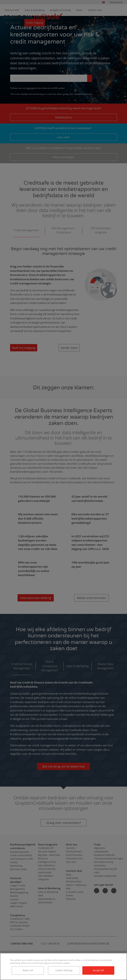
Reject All (28, 970)
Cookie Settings (64, 970)
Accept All (98, 970)
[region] (63, 966)
